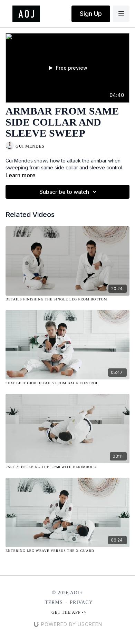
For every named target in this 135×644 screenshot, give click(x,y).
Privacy (81, 602)
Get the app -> (69, 612)
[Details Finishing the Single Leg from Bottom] (67, 299)
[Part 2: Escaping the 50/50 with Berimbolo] (67, 467)
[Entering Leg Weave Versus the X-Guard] (67, 551)
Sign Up (91, 14)
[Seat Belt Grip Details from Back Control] (67, 383)
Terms (54, 602)
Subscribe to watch (69, 192)
